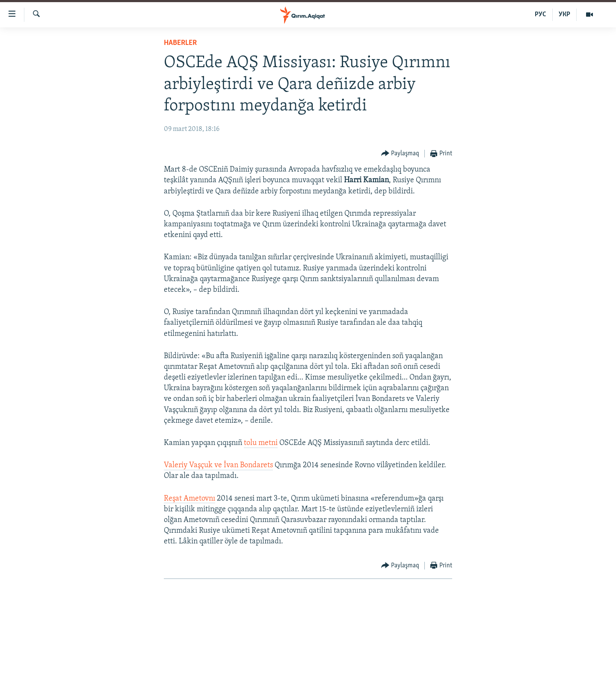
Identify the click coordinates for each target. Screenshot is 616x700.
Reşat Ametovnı (190, 499)
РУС (540, 15)
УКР (564, 15)
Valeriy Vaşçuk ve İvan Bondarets (218, 465)
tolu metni (261, 443)
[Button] (400, 154)
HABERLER (180, 43)
